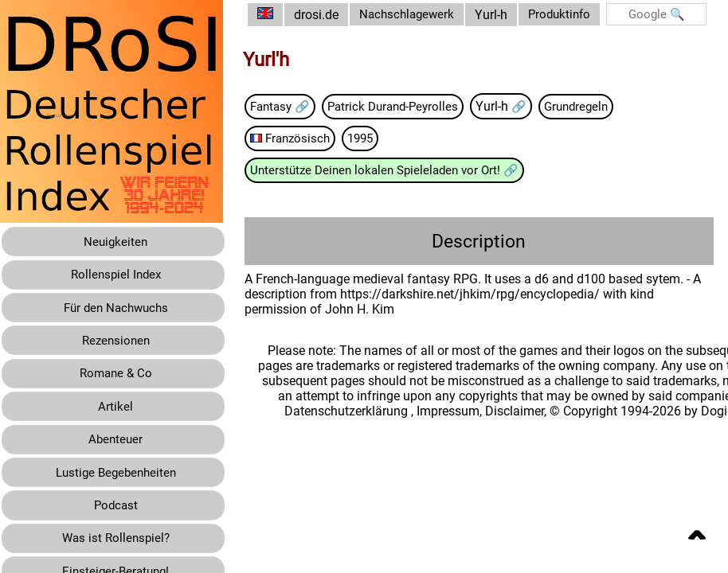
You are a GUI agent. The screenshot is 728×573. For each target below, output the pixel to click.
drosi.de (328, 15)
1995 (378, 154)
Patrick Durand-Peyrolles (413, 121)
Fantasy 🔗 (294, 121)
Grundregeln (603, 121)
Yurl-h (504, 22)
